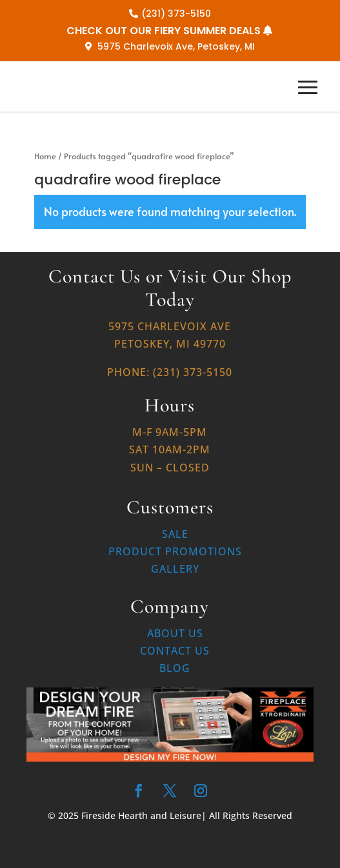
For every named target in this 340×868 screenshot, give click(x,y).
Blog (175, 668)
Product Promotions (175, 551)
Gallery (175, 569)
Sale (175, 534)
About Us (175, 633)
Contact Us (175, 651)
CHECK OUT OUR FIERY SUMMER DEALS (164, 31)
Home (45, 156)
